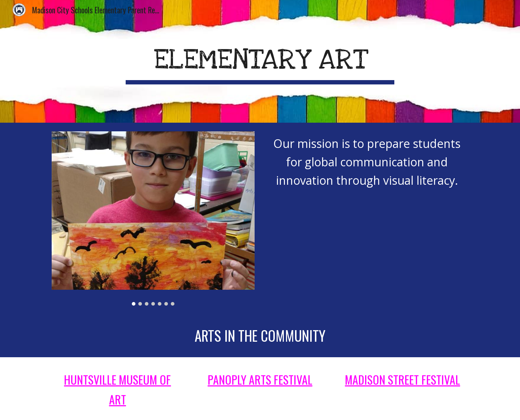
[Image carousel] (153, 218)
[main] (260, 61)
